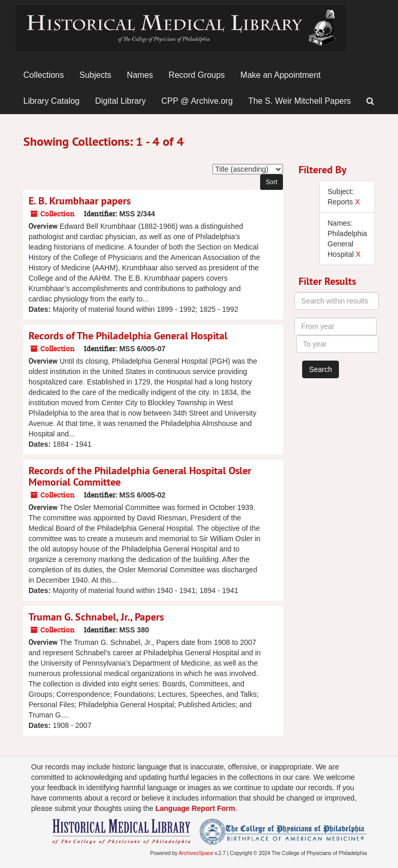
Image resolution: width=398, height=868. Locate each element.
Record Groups (197, 75)
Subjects (95, 75)
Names (140, 75)
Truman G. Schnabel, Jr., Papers (96, 617)
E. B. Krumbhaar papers (80, 201)
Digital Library (121, 101)
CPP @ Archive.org (197, 101)
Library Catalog (52, 101)
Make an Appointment (281, 75)
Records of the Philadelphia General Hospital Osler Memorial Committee (140, 476)
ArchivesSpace (196, 853)
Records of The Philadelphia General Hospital (128, 336)
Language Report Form (195, 808)
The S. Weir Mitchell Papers (300, 101)
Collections (44, 75)
